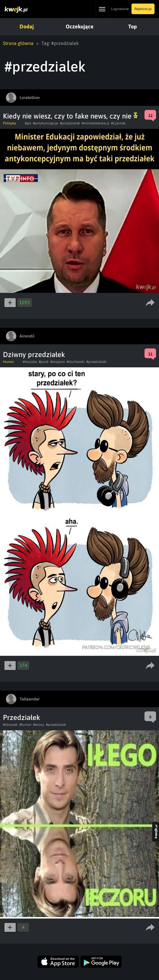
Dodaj (27, 26)
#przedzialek (70, 123)
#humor (25, 725)
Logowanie (120, 9)
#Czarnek (118, 123)
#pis (28, 123)
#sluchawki (76, 362)
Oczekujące (80, 26)
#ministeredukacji (95, 123)
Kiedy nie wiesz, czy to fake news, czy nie (70, 116)
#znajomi (58, 362)
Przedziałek (22, 717)
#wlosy (39, 725)
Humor (8, 362)
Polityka (9, 123)
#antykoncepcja (45, 123)
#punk (44, 362)
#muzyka (30, 362)
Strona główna (18, 43)
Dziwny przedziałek (34, 354)
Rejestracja (143, 9)
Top (132, 26)
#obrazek (10, 725)
